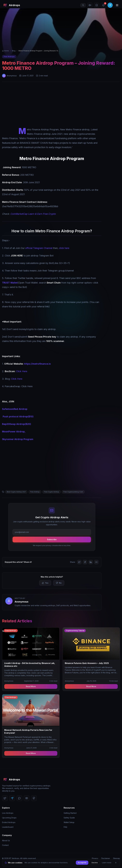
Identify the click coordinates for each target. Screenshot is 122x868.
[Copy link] (96, 562)
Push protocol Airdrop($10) (18, 417)
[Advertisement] (61, 105)
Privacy (95, 858)
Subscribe (52, 539)
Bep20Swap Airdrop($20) (17, 424)
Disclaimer (106, 858)
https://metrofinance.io (37, 364)
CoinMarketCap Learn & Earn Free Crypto (33, 214)
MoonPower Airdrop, (14, 432)
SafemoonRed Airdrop (15, 409)
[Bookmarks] (97, 5)
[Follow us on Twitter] (5, 798)
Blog (14, 51)
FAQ (65, 827)
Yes (45, 583)
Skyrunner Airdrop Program (18, 439)
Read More (31, 686)
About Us (6, 840)
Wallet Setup (69, 822)
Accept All (82, 863)
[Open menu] (117, 5)
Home (5, 51)
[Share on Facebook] (85, 562)
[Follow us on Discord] (19, 798)
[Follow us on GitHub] (34, 798)
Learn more (107, 863)
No (59, 583)
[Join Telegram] (110, 5)
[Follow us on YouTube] (27, 798)
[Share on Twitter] (79, 562)
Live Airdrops (8, 813)
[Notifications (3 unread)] (103, 5)
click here (64, 248)
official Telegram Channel (39, 248)
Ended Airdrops (9, 822)
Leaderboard (8, 827)
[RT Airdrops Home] (11, 5)
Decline (95, 863)
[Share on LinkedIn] (91, 562)
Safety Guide (69, 818)
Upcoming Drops (9, 818)
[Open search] (83, 5)
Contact (5, 845)
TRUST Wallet (10, 283)
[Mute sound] (90, 5)
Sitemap (117, 858)
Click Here (22, 371)
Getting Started (70, 813)
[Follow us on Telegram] (12, 798)
